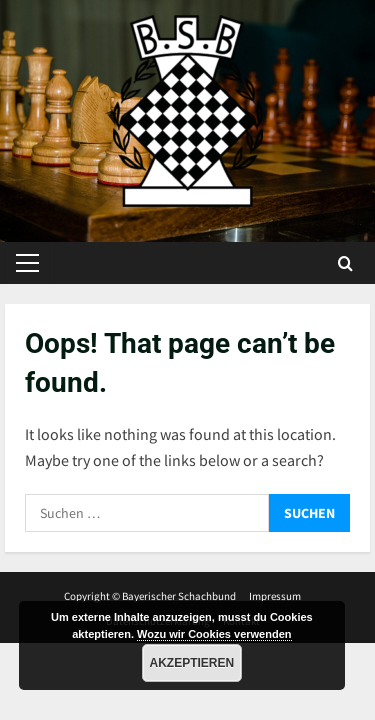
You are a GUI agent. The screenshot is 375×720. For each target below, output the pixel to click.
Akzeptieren (192, 663)
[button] (27, 263)
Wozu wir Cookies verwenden (214, 634)
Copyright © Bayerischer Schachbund (150, 596)
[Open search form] (345, 263)
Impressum (275, 596)
